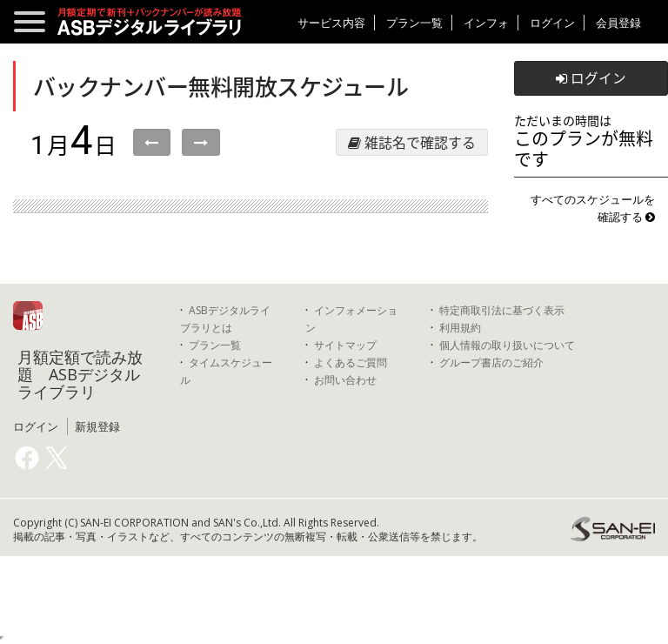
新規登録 (97, 426)
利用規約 (460, 328)
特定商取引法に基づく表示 (502, 310)
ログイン (552, 23)
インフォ (486, 23)
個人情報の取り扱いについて (507, 345)
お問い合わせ (345, 380)
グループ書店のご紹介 (491, 362)
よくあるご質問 (351, 362)
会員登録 (618, 23)
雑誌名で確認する (412, 142)
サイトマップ (345, 345)
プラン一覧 (414, 23)
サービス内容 (331, 23)
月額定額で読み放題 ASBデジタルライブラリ (80, 374)
